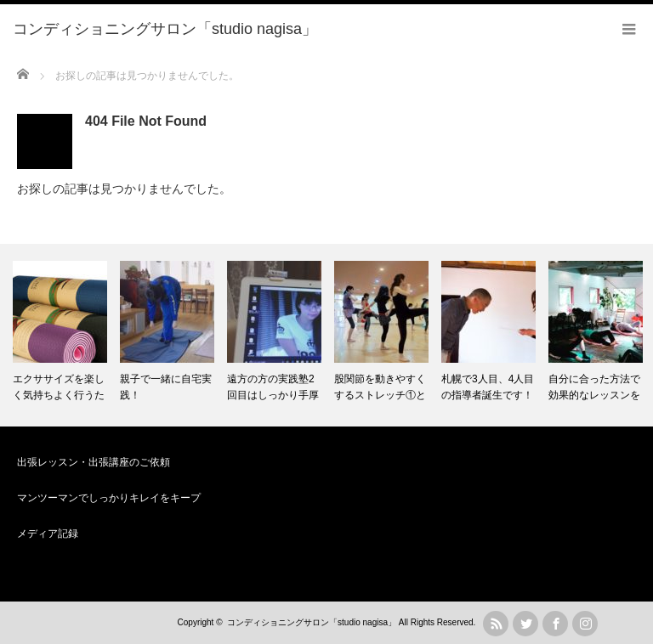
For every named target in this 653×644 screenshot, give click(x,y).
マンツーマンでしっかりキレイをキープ (109, 498)
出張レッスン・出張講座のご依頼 (94, 462)
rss (496, 624)
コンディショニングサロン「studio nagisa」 (312, 622)
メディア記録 (48, 534)
